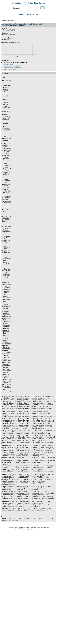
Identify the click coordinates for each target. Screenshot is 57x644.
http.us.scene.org (10, 69)
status (40, 640)
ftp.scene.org (8, 64)
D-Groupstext (36, 24)
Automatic (8, 62)
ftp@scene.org (25, 640)
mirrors (12, 24)
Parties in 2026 (33, 14)
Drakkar (7, 26)
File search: (16, 8)
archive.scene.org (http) (12, 66)
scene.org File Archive (29, 3)
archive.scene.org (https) (12, 68)
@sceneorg (34, 640)
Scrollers (28, 24)
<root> (7, 24)
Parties (21, 14)
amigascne (20, 24)
